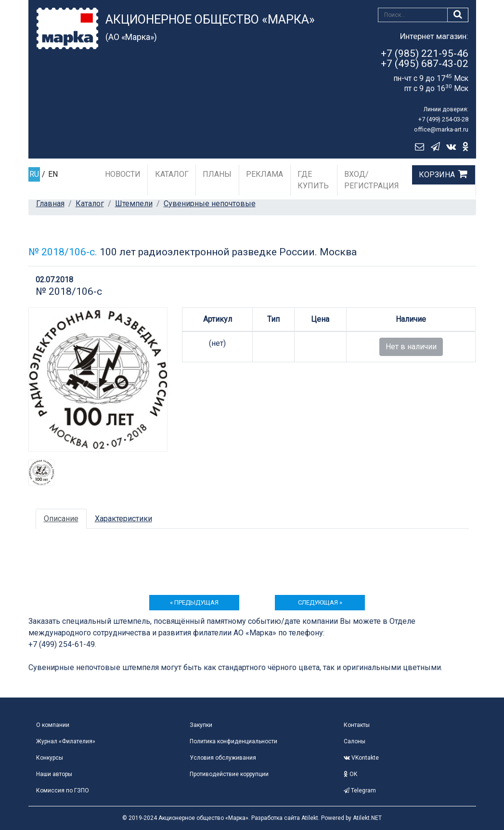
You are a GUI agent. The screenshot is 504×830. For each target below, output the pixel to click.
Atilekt (310, 818)
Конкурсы (50, 758)
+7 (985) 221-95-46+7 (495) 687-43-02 (425, 59)
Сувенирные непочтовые (210, 204)
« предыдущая (194, 602)
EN (53, 174)
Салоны (355, 741)
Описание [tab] (61, 519)
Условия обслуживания (223, 758)
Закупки (201, 725)
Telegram (360, 790)
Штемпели (134, 204)
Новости (123, 174)
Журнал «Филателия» (66, 741)
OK (350, 774)
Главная (50, 204)
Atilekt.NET (367, 818)
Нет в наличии (411, 347)
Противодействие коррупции (229, 774)
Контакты (357, 725)
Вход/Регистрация (372, 180)
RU (34, 174)
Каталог (172, 174)
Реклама (265, 174)
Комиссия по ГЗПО (63, 790)
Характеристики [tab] (123, 519)
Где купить (313, 180)
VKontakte (361, 758)
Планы (217, 174)
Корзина (437, 175)
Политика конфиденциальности (233, 741)
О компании (53, 725)
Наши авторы (54, 774)
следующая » (320, 602)
